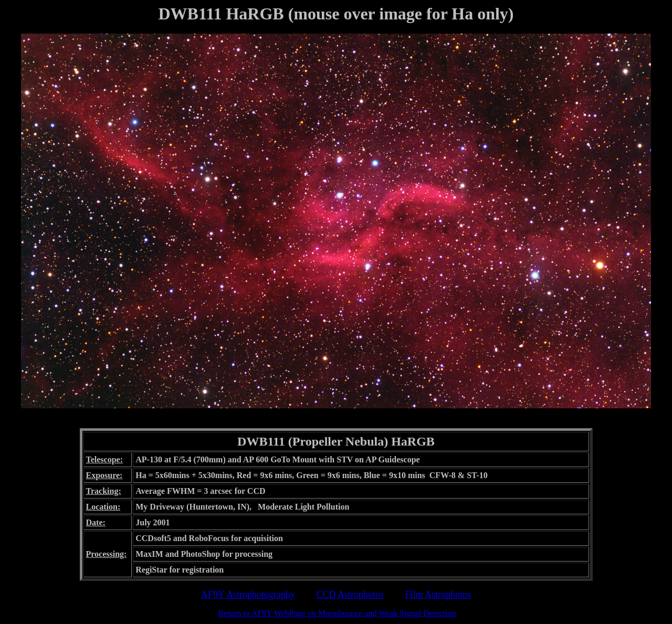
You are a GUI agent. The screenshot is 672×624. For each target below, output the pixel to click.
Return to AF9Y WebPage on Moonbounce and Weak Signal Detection (337, 613)
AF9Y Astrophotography (248, 595)
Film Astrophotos (438, 595)
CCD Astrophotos (350, 595)
